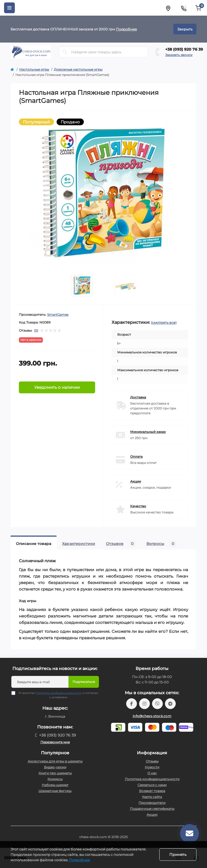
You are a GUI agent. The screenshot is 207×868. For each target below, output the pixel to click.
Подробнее (126, 29)
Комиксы (55, 779)
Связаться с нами (152, 785)
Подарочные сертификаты (152, 809)
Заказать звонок (179, 55)
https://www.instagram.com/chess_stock (144, 704)
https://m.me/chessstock (132, 704)
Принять (178, 855)
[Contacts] (184, 8)
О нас (152, 773)
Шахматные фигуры (55, 791)
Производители (152, 803)
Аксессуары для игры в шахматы (55, 761)
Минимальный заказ (148, 432)
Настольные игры (34, 69)
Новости (152, 767)
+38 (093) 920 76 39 (184, 49)
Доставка (138, 397)
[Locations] (168, 8)
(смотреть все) (164, 322)
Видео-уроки (55, 767)
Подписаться (84, 682)
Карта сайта (152, 797)
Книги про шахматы (55, 773)
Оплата (136, 456)
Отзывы (152, 761)
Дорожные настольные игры (78, 69)
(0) (36, 331)
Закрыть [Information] (185, 29)
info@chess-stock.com (152, 716)
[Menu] (9, 8)
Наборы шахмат (55, 785)
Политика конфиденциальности (59, 693)
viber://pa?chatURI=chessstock (157, 704)
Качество (138, 506)
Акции (136, 481)
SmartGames (58, 315)
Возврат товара (152, 791)
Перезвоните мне (55, 742)
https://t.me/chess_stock (170, 704)
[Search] (65, 52)
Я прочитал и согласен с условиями (58, 695)
